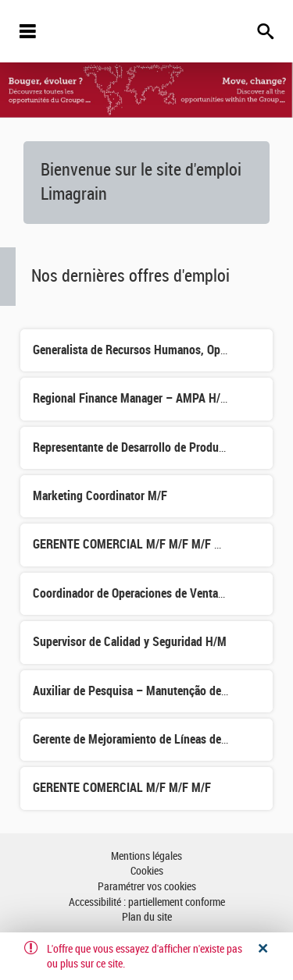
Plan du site (147, 917)
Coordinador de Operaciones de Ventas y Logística (157, 593)
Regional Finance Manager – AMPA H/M (131, 398)
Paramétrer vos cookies (147, 887)
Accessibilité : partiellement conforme (147, 902)
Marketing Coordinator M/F (100, 496)
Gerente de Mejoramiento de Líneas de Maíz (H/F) (155, 739)
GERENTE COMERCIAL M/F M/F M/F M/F (133, 544)
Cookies (147, 871)
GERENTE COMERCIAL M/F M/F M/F (122, 788)
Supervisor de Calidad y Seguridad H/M (130, 642)
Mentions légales (146, 856)
